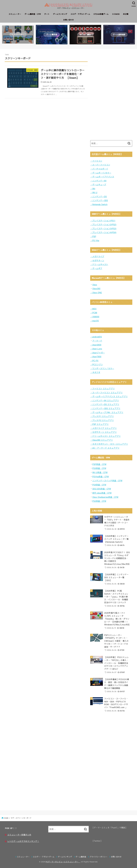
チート (47, 14)
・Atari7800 (96, 357)
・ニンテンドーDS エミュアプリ (105, 404)
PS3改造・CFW (99, 468)
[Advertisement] (110, 94)
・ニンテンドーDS (99, 196)
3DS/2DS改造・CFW (102, 489)
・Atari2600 (96, 345)
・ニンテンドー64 (98, 181)
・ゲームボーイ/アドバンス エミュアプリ (109, 396)
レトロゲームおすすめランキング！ (23, 841)
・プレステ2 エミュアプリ (102, 420)
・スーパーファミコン (100, 165)
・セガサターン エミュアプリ (103, 432)
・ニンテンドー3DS (99, 200)
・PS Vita (95, 240)
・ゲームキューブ (98, 185)
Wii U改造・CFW (100, 472)
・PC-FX (94, 361)
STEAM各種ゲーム (101, 14)
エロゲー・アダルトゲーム (44, 857)
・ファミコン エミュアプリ (102, 389)
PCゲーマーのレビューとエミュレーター (63, 862)
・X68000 (95, 317)
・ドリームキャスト (99, 264)
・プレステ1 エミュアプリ (102, 416)
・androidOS (96, 337)
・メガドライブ (97, 256)
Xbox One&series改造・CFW (105, 497)
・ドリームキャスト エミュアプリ (105, 436)
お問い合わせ (68, 20)
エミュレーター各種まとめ (19, 835)
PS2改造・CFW (99, 501)
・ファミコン (96, 161)
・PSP (93, 236)
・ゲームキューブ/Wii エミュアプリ (107, 412)
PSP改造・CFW (99, 464)
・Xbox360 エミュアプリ (102, 440)
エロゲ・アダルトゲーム (80, 14)
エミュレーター (15, 14)
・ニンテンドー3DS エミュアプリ (105, 408)
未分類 (126, 14)
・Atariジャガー (98, 353)
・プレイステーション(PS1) (103, 221)
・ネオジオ (95, 372)
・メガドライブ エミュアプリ (103, 428)
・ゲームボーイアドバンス (102, 177)
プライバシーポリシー (99, 857)
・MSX (93, 309)
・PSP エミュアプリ (99, 424)
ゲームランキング (60, 14)
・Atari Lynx (96, 349)
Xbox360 (96, 288)
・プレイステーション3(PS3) (103, 228)
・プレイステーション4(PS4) (103, 232)
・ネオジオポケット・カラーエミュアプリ (109, 444)
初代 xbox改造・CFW (102, 493)
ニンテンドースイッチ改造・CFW (107, 481)
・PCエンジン (97, 364)
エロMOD (116, 14)
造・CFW (102, 485)
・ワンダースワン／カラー (102, 368)
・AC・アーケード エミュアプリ (105, 448)
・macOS (95, 321)
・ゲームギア (96, 268)
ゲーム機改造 (81, 857)
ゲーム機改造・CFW (33, 14)
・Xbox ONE (96, 293)
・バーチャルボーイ (99, 169)
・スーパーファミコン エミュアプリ (106, 393)
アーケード (97, 341)
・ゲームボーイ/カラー (101, 173)
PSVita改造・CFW (101, 477)
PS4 (94, 485)
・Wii (93, 189)
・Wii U (94, 192)
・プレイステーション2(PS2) (103, 224)
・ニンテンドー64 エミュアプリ (105, 400)
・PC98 (94, 313)
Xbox (95, 285)
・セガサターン (97, 260)
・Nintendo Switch (99, 204)
